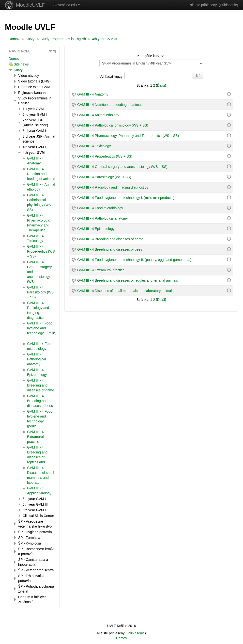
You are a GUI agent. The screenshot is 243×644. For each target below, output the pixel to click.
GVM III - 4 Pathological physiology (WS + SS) (113, 125)
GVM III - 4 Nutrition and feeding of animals (110, 105)
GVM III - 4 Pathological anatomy (102, 218)
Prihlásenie (228, 5)
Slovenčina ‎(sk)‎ (67, 5)
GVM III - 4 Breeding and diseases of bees (110, 249)
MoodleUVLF (30, 5)
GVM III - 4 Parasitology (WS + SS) (104, 177)
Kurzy (18, 70)
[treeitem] (32, 59)
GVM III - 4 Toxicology (94, 146)
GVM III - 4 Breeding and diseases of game (110, 239)
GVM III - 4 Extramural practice (101, 270)
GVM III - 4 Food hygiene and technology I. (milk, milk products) (126, 198)
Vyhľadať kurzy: (112, 77)
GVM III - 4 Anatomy (93, 94)
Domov (14, 59)
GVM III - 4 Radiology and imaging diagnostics (113, 187)
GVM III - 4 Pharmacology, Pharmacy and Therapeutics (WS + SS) (128, 136)
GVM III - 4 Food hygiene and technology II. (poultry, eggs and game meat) (134, 260)
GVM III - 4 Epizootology (96, 229)
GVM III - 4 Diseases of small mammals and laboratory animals (125, 291)
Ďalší (161, 85)
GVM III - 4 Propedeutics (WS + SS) (105, 156)
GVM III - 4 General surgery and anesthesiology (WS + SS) (122, 167)
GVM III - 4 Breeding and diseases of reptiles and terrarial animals (128, 280)
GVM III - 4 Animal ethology (98, 115)
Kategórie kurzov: (151, 56)
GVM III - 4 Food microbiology (100, 208)
